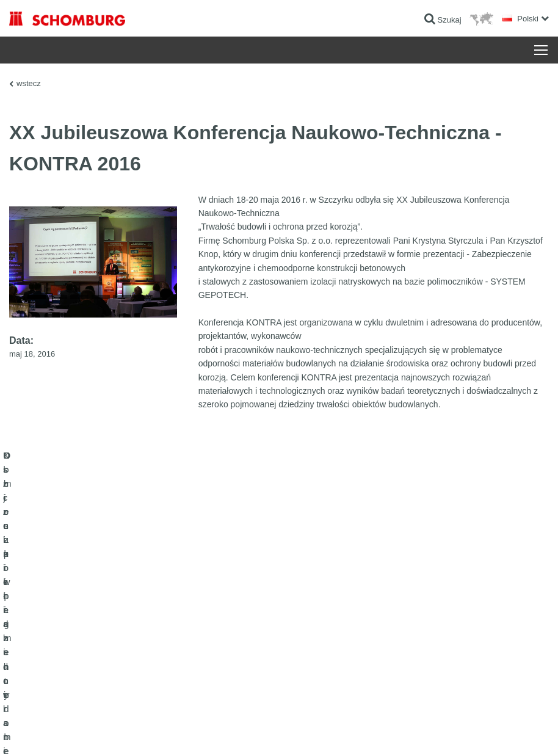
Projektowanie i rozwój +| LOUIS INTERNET (486, 732)
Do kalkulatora (219, 613)
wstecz (29, 83)
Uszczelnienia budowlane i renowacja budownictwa (92, 613)
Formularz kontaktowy (231, 650)
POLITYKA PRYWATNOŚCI (133, 732)
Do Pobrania (216, 631)
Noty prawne (71, 732)
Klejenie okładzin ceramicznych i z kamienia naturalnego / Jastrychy (80, 641)
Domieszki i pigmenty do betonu (61, 686)
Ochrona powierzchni (44, 668)
